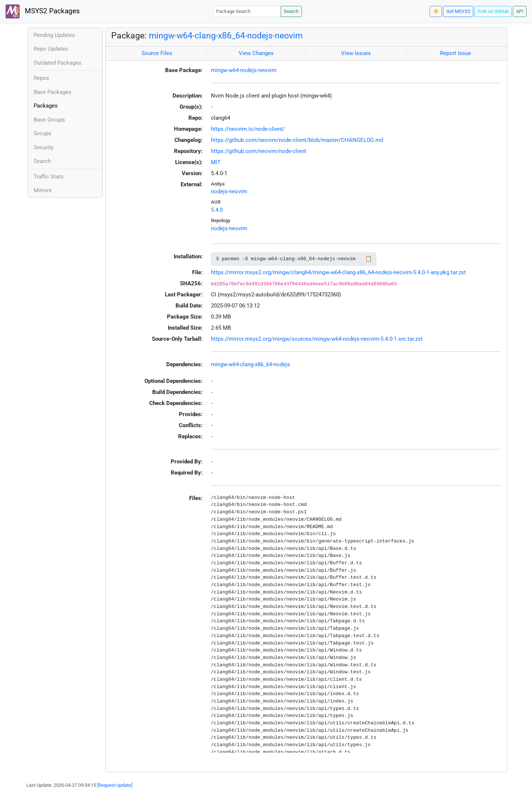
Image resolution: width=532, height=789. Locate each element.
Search (291, 11)
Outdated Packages (57, 63)
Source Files (157, 53)
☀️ (436, 11)
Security (44, 147)
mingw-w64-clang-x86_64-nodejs (250, 364)
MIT (216, 162)
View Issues (356, 53)
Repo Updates (51, 49)
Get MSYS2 (458, 11)
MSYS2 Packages (43, 11)
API (520, 11)
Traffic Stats (49, 177)
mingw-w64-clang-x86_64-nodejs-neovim (226, 35)
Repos (41, 78)
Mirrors (43, 190)
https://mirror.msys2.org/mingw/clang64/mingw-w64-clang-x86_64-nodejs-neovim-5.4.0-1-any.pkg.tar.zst (338, 272)
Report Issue (456, 53)
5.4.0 (217, 210)
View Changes (256, 53)
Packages (46, 106)
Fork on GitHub (493, 11)
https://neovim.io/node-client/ (248, 129)
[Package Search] (247, 11)
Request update (115, 785)
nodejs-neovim (229, 191)
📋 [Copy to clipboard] (369, 259)
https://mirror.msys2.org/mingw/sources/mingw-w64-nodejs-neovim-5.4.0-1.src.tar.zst (317, 339)
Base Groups (49, 120)
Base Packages (52, 92)
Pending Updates (54, 35)
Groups (42, 133)
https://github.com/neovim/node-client (259, 151)
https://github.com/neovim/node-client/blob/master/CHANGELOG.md (297, 140)
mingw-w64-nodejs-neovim (244, 70)
